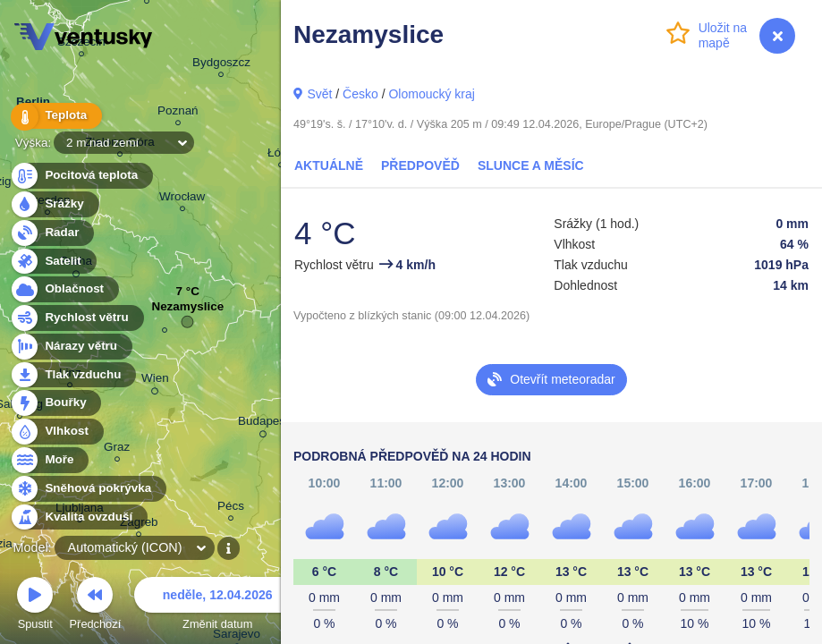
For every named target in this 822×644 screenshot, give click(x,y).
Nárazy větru (71, 347)
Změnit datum (217, 606)
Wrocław (182, 199)
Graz (117, 449)
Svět (319, 94)
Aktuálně (329, 165)
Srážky (54, 204)
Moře (49, 460)
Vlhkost (56, 432)
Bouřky (55, 403)
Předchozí (96, 606)
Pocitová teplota (81, 176)
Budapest (263, 424)
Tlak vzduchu (73, 375)
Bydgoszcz (221, 65)
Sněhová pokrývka (88, 489)
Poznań (178, 113)
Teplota (55, 116)
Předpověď (420, 165)
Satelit (53, 262)
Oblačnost (64, 289)
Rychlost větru (76, 318)
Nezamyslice (187, 311)
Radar (52, 233)
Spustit (35, 606)
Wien (155, 381)
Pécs (231, 508)
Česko (360, 94)
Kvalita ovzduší (78, 517)
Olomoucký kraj (431, 94)
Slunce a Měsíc (531, 165)
